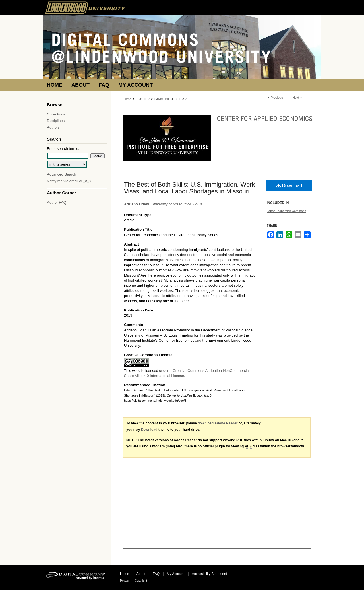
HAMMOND (162, 99)
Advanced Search (62, 174)
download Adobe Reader (218, 423)
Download (289, 186)
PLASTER (142, 99)
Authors (53, 127)
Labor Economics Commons (286, 211)
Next (296, 98)
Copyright (141, 581)
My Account (176, 574)
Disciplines (56, 121)
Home (127, 99)
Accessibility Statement (209, 574)
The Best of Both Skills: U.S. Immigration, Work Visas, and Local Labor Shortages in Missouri (190, 188)
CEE (178, 99)
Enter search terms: (63, 149)
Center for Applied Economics (265, 119)
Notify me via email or (69, 181)
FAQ (156, 574)
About (141, 574)
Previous (277, 98)
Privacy (125, 581)
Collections (56, 114)
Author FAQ (57, 202)
